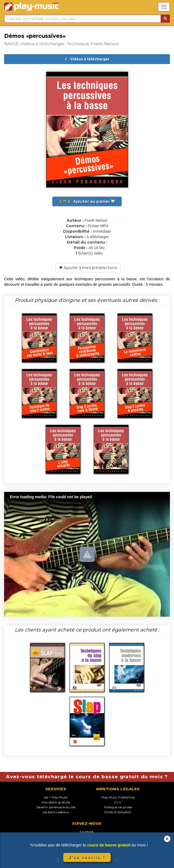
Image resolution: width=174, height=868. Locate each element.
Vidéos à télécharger (87, 59)
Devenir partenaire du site (56, 807)
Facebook (87, 832)
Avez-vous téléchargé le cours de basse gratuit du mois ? (87, 777)
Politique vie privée (118, 807)
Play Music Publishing (118, 797)
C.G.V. (118, 802)
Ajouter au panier (87, 201)
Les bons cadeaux (56, 812)
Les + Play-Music (56, 797)
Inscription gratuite (56, 802)
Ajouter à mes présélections (88, 268)
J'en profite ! (87, 857)
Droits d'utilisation (118, 812)
